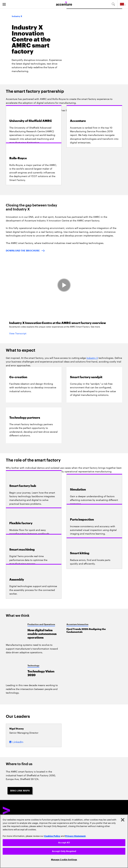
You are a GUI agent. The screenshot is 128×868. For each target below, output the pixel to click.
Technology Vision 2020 (41, 673)
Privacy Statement (75, 836)
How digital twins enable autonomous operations (42, 634)
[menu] (4, 4)
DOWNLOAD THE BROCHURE (23, 251)
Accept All (64, 843)
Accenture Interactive (77, 624)
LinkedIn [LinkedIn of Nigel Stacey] (18, 742)
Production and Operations (41, 624)
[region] (64, 841)
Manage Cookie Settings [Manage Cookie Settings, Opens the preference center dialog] (64, 860)
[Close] (123, 820)
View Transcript (18, 333)
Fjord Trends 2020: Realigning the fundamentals (86, 630)
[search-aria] (113, 4)
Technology (33, 666)
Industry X (92, 358)
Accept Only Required (64, 851)
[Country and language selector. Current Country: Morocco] (123, 4)
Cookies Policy (52, 836)
